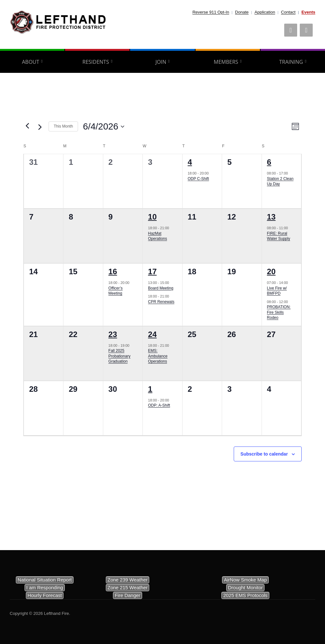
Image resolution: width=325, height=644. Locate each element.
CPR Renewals (161, 302)
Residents (96, 62)
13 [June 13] (271, 217)
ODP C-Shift (198, 179)
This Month (63, 126)
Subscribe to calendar (264, 454)
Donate (242, 12)
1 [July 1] (150, 389)
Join (161, 62)
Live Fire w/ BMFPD (277, 291)
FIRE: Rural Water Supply (279, 236)
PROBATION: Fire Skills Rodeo (279, 312)
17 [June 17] (152, 271)
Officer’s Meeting (116, 291)
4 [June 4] (190, 162)
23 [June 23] (113, 334)
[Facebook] (291, 30)
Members (226, 62)
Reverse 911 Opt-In (211, 12)
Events (308, 12)
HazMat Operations (157, 236)
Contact (288, 12)
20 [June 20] (271, 271)
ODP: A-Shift (159, 405)
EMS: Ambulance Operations (158, 356)
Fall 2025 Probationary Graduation (119, 356)
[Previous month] (27, 126)
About (31, 62)
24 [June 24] (152, 334)
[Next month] (40, 127)
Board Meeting (161, 288)
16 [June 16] (113, 271)
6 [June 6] (269, 162)
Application (265, 12)
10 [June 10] (152, 217)
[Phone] (306, 30)
